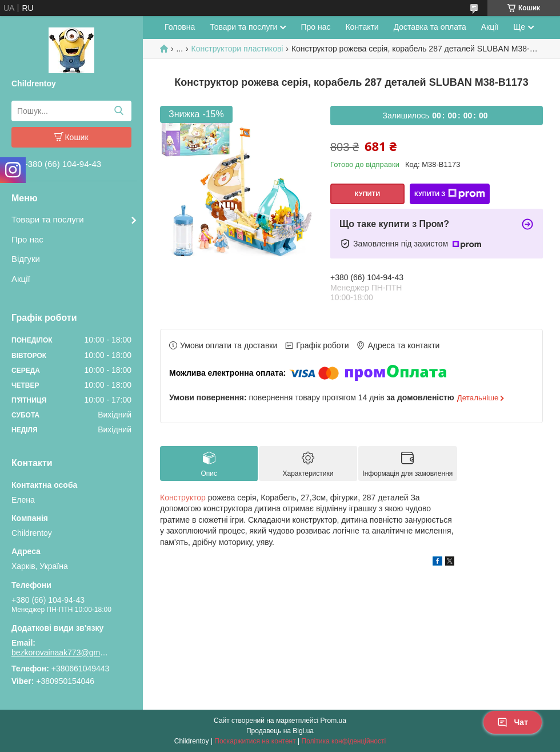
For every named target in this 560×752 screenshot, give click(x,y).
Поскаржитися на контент (255, 741)
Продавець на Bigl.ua (280, 731)
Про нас (27, 239)
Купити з (450, 194)
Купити (367, 194)
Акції (21, 279)
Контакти (362, 27)
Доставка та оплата (430, 27)
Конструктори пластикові (237, 49)
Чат (513, 722)
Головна (180, 27)
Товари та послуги (48, 219)
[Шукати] (119, 111)
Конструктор (183, 498)
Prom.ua (333, 721)
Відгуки (26, 259)
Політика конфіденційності (344, 741)
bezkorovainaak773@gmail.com (60, 652)
